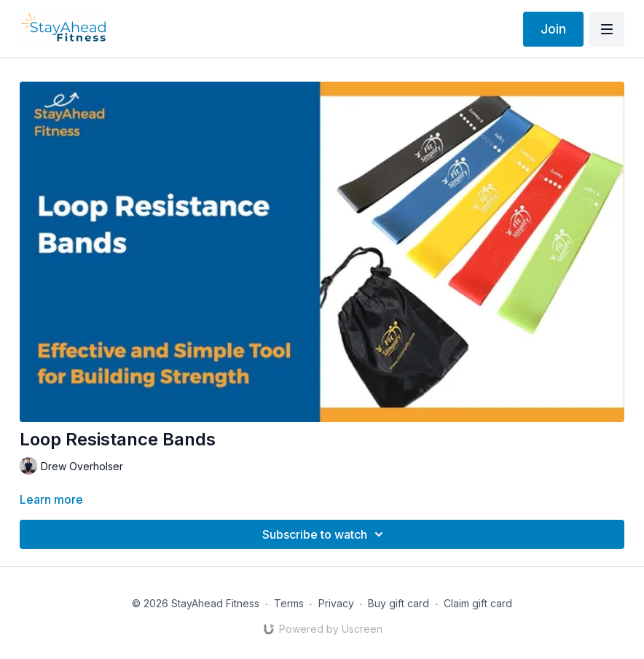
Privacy (336, 603)
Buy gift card (398, 603)
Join (553, 29)
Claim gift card (478, 603)
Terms (289, 603)
